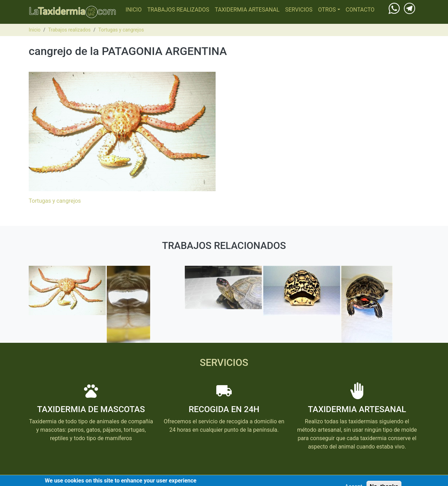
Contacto (360, 10)
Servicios (299, 10)
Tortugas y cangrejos (121, 30)
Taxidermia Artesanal (247, 10)
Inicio (134, 10)
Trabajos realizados (178, 10)
